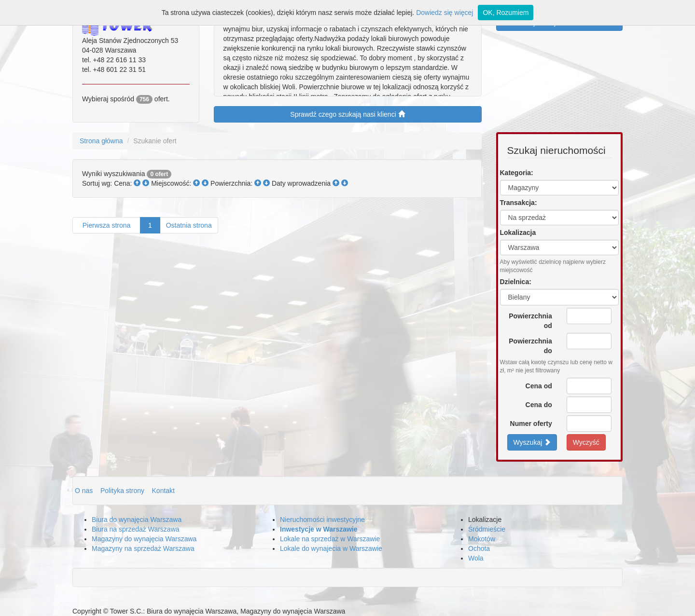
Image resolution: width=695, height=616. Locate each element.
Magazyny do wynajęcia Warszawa (144, 539)
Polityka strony (123, 491)
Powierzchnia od (530, 321)
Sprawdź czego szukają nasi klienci (347, 114)
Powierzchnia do (530, 346)
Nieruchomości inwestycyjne (322, 520)
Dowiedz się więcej (445, 13)
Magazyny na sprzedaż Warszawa (143, 548)
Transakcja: (519, 203)
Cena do (539, 405)
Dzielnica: (516, 282)
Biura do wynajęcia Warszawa (137, 520)
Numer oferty (531, 424)
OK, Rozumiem (506, 13)
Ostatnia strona (189, 225)
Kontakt (163, 491)
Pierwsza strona (106, 225)
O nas (85, 491)
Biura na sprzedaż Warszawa (136, 529)
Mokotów (482, 539)
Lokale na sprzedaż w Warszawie (330, 539)
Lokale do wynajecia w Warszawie (331, 548)
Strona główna (101, 141)
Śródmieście (487, 529)
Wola (476, 558)
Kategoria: (517, 173)
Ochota (479, 548)
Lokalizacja (518, 233)
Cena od (539, 386)
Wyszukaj (532, 442)
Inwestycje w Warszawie (319, 529)
